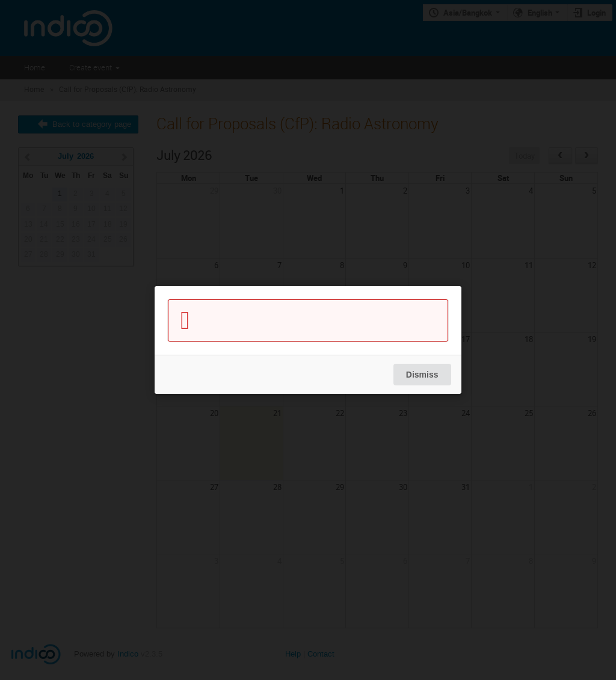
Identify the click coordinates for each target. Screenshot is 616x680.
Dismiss (422, 375)
